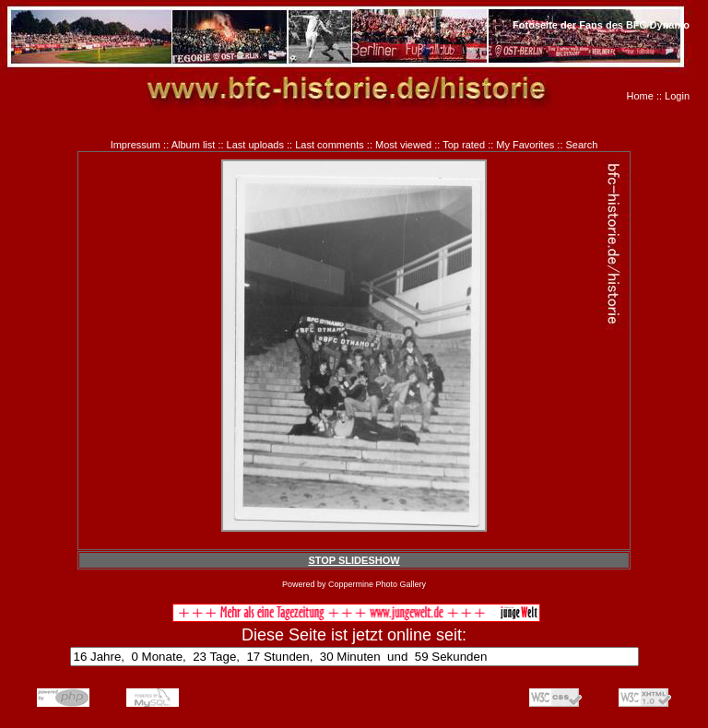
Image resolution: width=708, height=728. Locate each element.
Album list (194, 145)
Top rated (464, 145)
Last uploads (255, 145)
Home (640, 96)
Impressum (136, 145)
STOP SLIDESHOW (354, 560)
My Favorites (525, 145)
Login (677, 96)
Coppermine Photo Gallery (377, 584)
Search (582, 145)
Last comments (330, 145)
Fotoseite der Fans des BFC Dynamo (601, 25)
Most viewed (403, 145)
